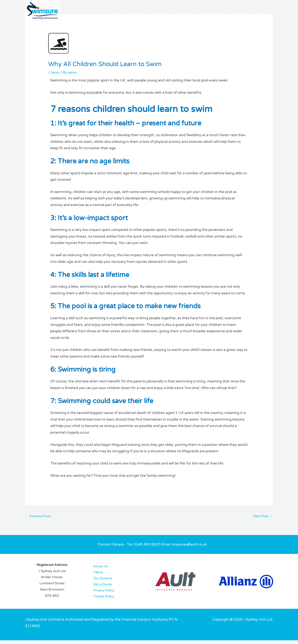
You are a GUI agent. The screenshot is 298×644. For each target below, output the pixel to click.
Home (146, 13)
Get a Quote (225, 13)
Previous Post (39, 516)
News (181, 13)
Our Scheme (200, 13)
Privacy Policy (101, 594)
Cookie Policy (101, 600)
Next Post (262, 516)
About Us (164, 13)
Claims (245, 13)
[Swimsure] (42, 11)
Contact (262, 13)
